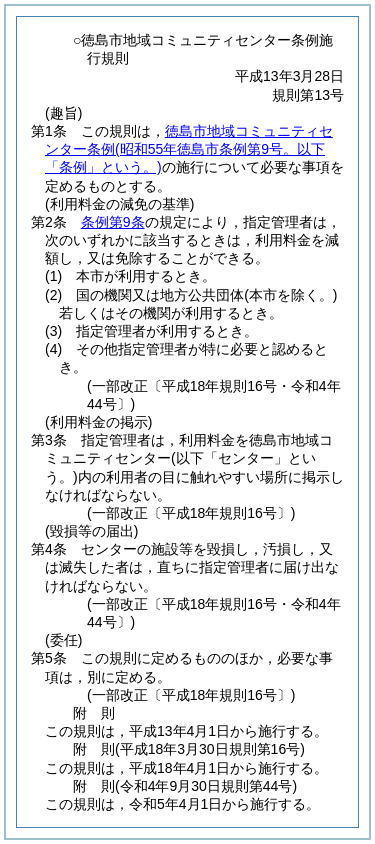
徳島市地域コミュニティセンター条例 (189, 149)
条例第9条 (113, 222)
